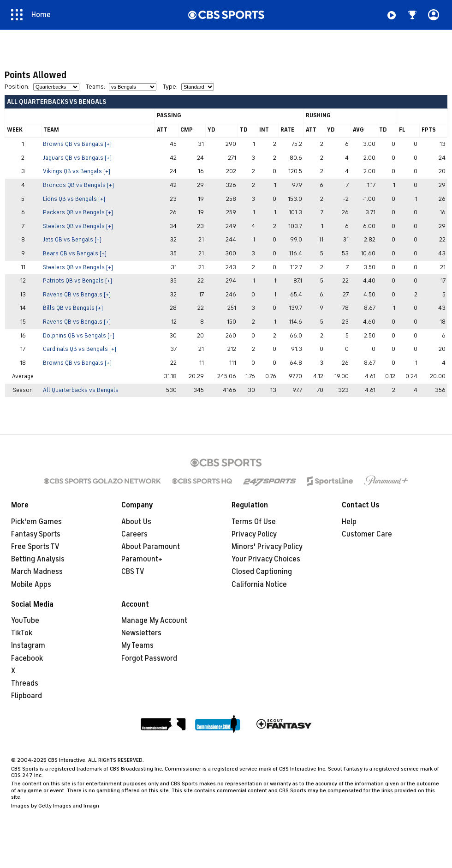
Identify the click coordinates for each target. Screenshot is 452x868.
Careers (134, 534)
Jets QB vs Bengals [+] (72, 240)
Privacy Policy (254, 534)
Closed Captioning (262, 572)
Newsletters (141, 633)
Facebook (27, 658)
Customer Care (367, 534)
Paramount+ (142, 559)
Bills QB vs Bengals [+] (73, 308)
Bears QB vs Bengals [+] (75, 253)
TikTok (22, 633)
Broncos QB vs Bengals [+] (78, 185)
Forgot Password (149, 658)
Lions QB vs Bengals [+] (74, 199)
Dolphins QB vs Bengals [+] (79, 336)
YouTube (25, 621)
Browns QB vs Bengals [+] (77, 144)
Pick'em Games (36, 522)
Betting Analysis (38, 559)
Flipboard (27, 696)
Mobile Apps (31, 585)
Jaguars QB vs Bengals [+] (77, 158)
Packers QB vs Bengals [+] (78, 212)
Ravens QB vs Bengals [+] (77, 295)
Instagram (28, 645)
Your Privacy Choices (266, 559)
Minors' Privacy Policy (267, 547)
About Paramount (151, 547)
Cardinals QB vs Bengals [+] (80, 349)
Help (349, 522)
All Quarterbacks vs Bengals (81, 390)
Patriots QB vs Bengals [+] (77, 281)
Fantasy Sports (36, 534)
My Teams (137, 645)
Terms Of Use (254, 522)
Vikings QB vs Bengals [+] (77, 171)
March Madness (37, 572)
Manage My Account (154, 621)
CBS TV (133, 572)
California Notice (259, 585)
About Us (136, 522)
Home (41, 15)
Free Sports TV (35, 547)
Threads (25, 683)
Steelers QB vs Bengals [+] (78, 226)
